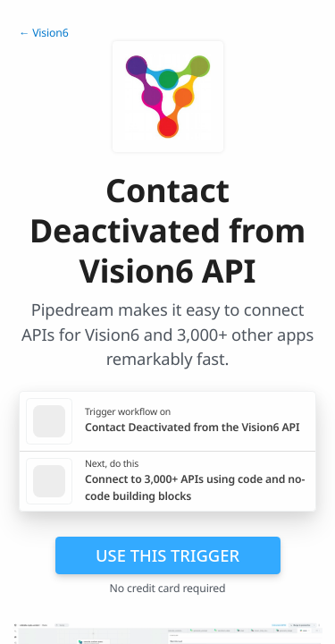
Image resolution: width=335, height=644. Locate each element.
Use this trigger (167, 555)
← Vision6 (44, 33)
